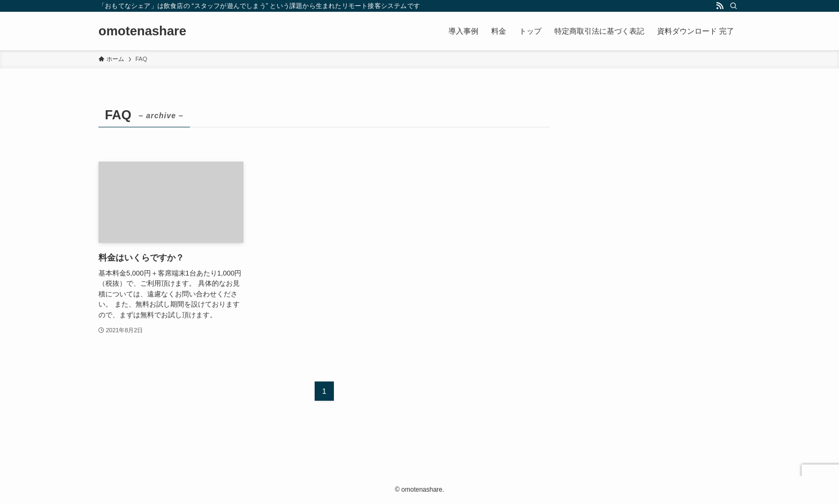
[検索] (734, 6)
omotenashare (142, 31)
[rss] (720, 6)
